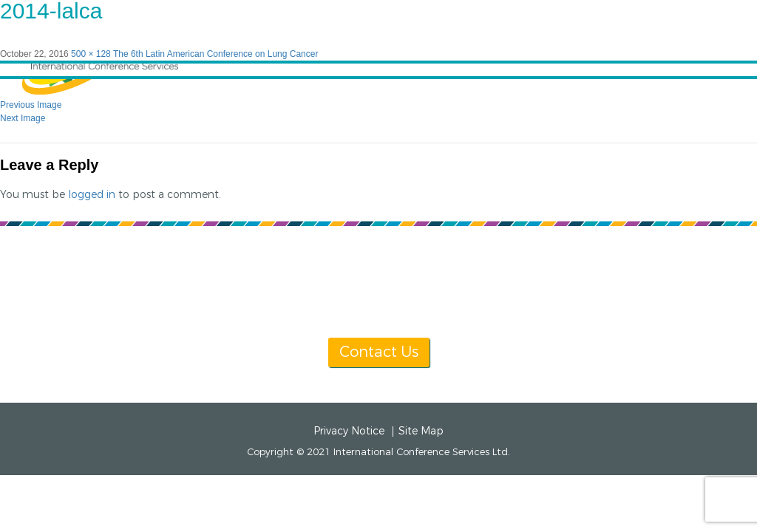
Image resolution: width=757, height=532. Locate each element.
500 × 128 (91, 54)
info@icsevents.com (569, 297)
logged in (92, 195)
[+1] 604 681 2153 (414, 297)
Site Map (421, 432)
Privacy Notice (349, 432)
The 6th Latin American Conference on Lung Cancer (216, 54)
